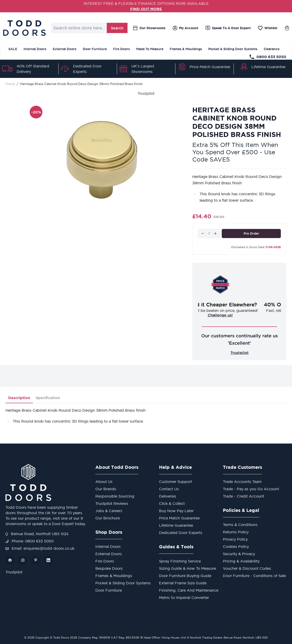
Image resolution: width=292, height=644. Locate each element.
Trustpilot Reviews (112, 503)
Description (19, 398)
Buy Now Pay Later (176, 511)
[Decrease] (203, 233)
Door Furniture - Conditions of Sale (254, 576)
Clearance (272, 49)
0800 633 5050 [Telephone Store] (268, 57)
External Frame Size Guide (183, 583)
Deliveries (168, 496)
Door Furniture (95, 49)
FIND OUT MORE (146, 9)
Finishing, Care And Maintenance (189, 590)
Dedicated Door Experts (181, 533)
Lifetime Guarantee (268, 67)
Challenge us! (240, 315)
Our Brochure (108, 518)
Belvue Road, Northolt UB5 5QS (37, 534)
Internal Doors (35, 49)
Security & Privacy (239, 554)
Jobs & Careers (109, 511)
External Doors (65, 49)
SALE (13, 49)
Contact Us (169, 489)
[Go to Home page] (24, 28)
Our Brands (106, 489)
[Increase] (215, 233)
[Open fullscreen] (102, 160)
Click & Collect (172, 503)
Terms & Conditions (240, 525)
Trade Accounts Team (242, 482)
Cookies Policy (236, 547)
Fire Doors (121, 49)
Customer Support (176, 482)
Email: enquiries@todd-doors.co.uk (40, 548)
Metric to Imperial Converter (184, 598)
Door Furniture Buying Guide (185, 576)
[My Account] (185, 28)
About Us (104, 482)
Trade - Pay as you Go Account (251, 489)
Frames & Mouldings (186, 49)
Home (10, 84)
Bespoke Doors (109, 568)
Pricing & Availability (241, 561)
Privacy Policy (235, 539)
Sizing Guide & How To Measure (188, 568)
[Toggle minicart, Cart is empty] (287, 28)
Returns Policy (236, 532)
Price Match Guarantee (210, 67)
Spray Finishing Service (180, 561)
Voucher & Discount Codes (247, 568)
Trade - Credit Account (244, 496)
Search (117, 28)
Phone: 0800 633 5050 (30, 541)
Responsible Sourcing (115, 496)
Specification (48, 398)
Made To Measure (150, 49)
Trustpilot (146, 93)
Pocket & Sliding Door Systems (233, 49)
